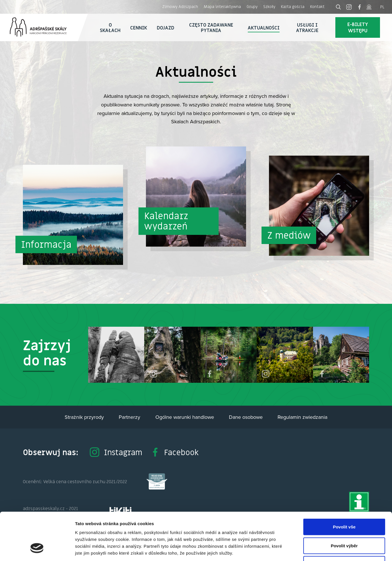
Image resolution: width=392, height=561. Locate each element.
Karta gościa (293, 7)
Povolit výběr (344, 505)
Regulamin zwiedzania (302, 417)
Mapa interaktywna (222, 7)
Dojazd (166, 28)
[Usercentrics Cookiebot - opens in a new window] (37, 550)
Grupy (252, 7)
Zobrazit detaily (302, 550)
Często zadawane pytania (211, 28)
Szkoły (269, 7)
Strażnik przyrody (84, 417)
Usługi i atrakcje (307, 28)
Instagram (116, 452)
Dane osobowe (246, 417)
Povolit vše (344, 486)
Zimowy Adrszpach (180, 7)
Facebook (174, 452)
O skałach (110, 28)
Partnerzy (129, 417)
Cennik (139, 28)
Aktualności (264, 28)
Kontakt (317, 7)
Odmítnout (344, 523)
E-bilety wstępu (358, 27)
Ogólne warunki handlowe (185, 417)
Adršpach (44, 27)
